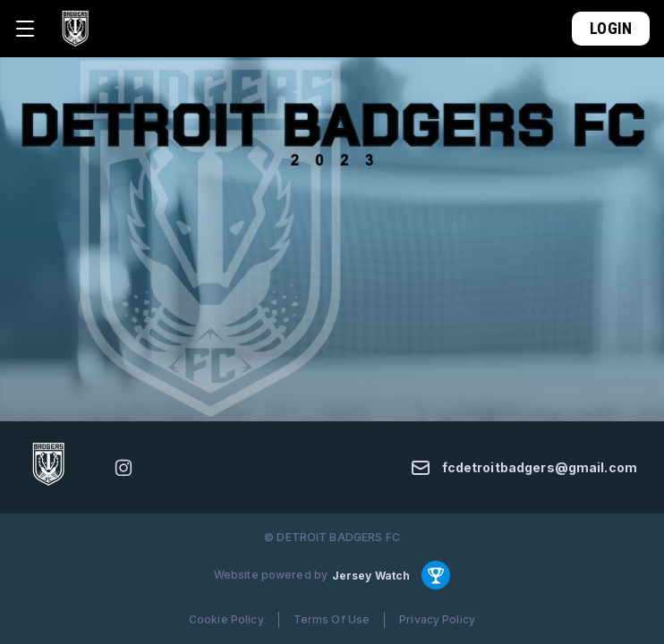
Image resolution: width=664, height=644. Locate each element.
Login (611, 28)
